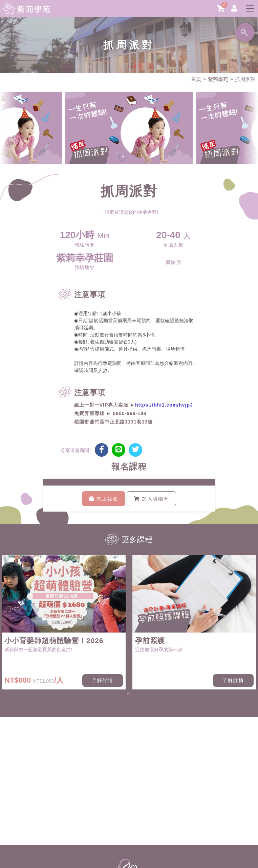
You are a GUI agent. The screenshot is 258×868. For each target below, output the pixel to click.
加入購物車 (151, 499)
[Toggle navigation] (250, 8)
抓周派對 (245, 79)
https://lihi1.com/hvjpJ (164, 405)
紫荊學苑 (218, 79)
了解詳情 (103, 680)
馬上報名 (104, 499)
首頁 (196, 79)
